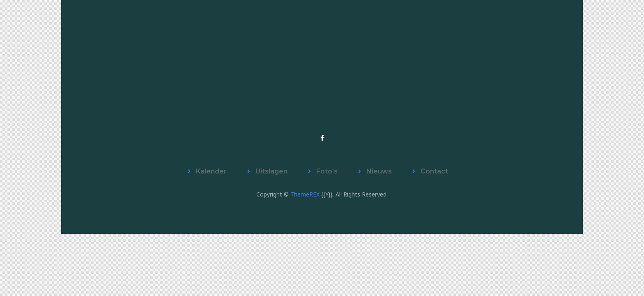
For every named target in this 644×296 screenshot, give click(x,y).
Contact (434, 171)
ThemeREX (305, 194)
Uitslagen (271, 171)
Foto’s (327, 171)
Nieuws (379, 171)
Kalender (211, 171)
